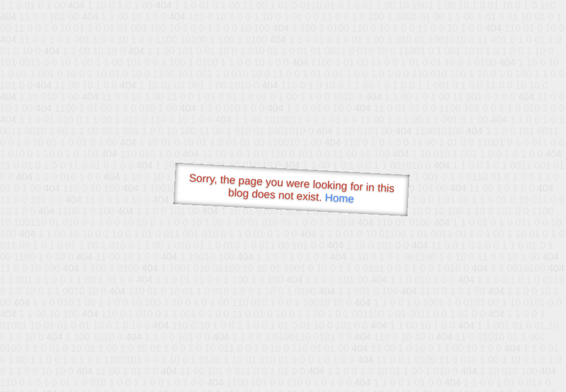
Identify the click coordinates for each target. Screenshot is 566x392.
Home (339, 198)
